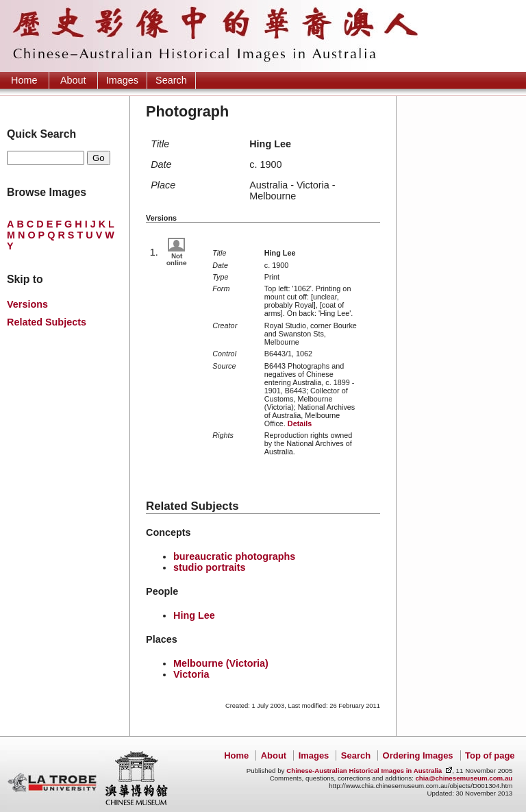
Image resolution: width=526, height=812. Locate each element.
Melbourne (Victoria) (221, 663)
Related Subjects (47, 322)
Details (300, 423)
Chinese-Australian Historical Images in (364, 771)
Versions (27, 304)
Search (171, 80)
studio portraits (210, 567)
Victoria (191, 674)
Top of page (490, 755)
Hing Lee (194, 615)
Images (122, 80)
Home (24, 80)
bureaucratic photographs (234, 556)
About (73, 80)
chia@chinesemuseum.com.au (464, 778)
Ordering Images (418, 755)
